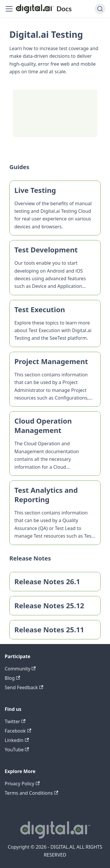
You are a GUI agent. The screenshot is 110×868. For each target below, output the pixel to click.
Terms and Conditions (31, 793)
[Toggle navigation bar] (9, 9)
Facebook (18, 731)
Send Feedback (24, 687)
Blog (12, 678)
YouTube (17, 750)
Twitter (15, 721)
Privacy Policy (22, 784)
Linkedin (17, 740)
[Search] (100, 9)
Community (20, 669)
